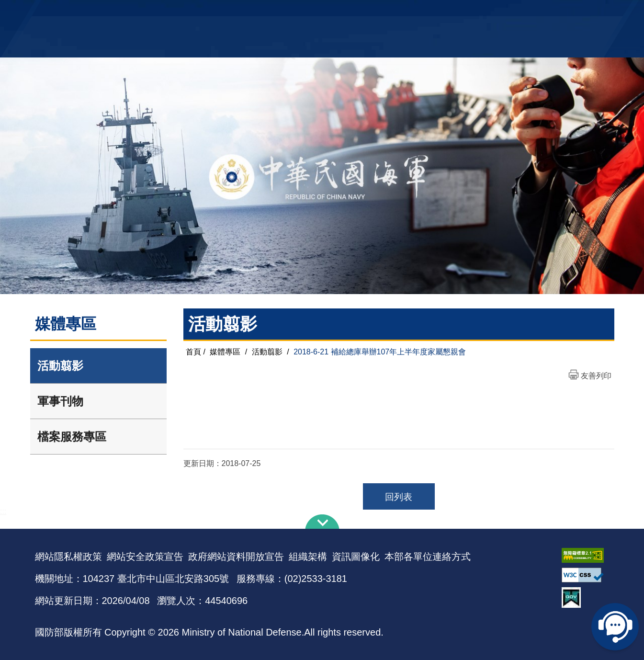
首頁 (193, 352)
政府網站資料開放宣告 (236, 557)
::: (3, 511)
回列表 (399, 497)
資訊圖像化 (356, 557)
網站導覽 (318, 12)
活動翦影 (60, 366)
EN (341, 12)
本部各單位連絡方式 (428, 557)
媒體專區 (225, 352)
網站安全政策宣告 (145, 557)
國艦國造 (526, 12)
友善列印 (596, 376)
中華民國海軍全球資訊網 (181, 13)
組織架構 (308, 557)
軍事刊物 (60, 401)
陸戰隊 (555, 12)
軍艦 (500, 12)
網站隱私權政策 (68, 557)
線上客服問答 (615, 626)
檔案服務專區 (72, 437)
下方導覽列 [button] (322, 522)
